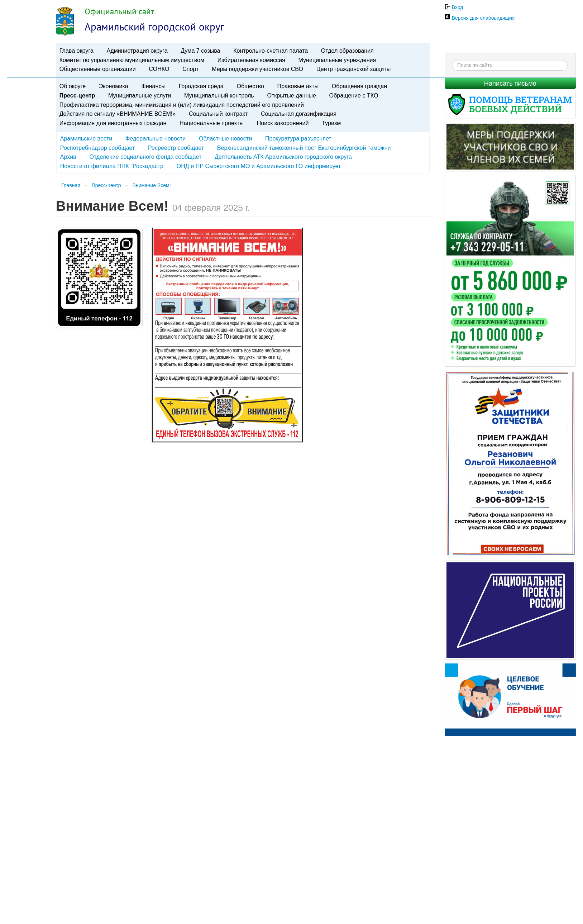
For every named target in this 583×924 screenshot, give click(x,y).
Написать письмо (510, 84)
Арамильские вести (86, 138)
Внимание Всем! (151, 185)
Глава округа (77, 51)
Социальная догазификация (299, 114)
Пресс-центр (77, 95)
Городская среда (201, 86)
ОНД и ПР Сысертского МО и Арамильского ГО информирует (259, 166)
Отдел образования (347, 51)
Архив (68, 157)
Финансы (153, 86)
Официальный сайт (119, 11)
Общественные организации (98, 69)
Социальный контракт (218, 114)
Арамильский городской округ (154, 27)
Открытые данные (291, 95)
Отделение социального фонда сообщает (145, 157)
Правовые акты (298, 86)
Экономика (114, 86)
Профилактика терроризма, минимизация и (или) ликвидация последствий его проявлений (182, 105)
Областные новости (225, 138)
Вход (458, 7)
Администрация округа (137, 51)
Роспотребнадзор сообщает (98, 148)
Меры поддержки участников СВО (257, 69)
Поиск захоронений (283, 123)
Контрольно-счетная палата (271, 51)
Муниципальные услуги (140, 95)
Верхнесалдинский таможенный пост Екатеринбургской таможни (304, 148)
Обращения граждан (359, 86)
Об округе (73, 86)
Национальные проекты (212, 123)
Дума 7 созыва (200, 51)
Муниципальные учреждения (337, 60)
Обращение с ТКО (354, 95)
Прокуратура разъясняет (298, 138)
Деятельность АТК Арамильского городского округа (283, 157)
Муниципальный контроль (219, 95)
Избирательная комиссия (251, 60)
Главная (71, 185)
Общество (250, 86)
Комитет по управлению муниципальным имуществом (132, 60)
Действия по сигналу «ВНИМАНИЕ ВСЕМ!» (118, 114)
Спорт (190, 69)
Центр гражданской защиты (353, 69)
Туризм (331, 123)
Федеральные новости (156, 138)
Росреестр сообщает (176, 148)
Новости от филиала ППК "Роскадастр (112, 166)
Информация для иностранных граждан (113, 123)
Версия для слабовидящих (483, 18)
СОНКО (159, 69)
